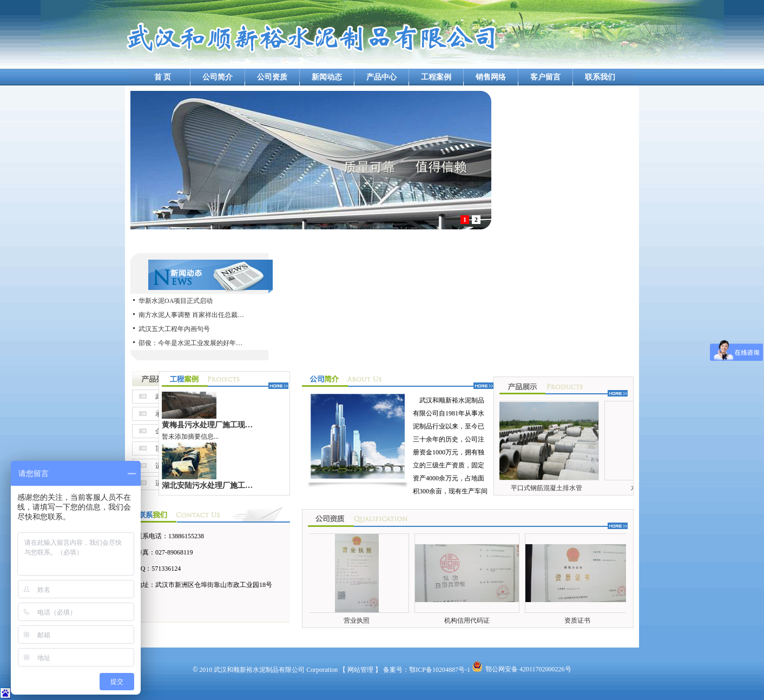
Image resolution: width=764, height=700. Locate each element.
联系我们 (600, 77)
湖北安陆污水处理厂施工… (207, 488)
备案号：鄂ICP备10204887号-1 (427, 670)
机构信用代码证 (469, 620)
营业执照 (358, 620)
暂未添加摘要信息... (190, 439)
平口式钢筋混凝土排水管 (548, 488)
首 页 (163, 77)
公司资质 (272, 77)
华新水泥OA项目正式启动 (176, 301)
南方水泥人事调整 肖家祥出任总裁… (191, 315)
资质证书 (579, 620)
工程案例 (436, 77)
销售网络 (491, 77)
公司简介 (218, 77)
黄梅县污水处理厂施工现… (207, 427)
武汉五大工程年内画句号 (174, 329)
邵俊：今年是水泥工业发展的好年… (190, 343)
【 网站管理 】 (360, 670)
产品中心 (381, 77)
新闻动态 (327, 77)
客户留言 (545, 77)
